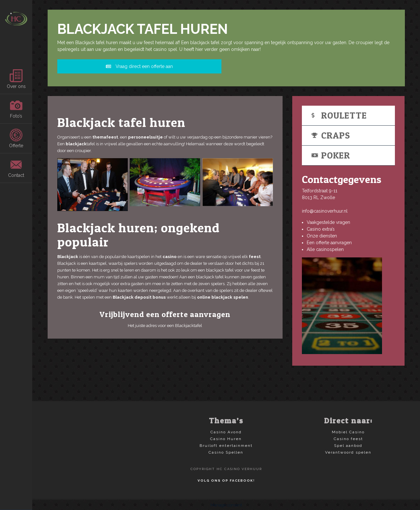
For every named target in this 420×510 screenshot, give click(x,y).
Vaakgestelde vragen (328, 222)
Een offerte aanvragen (329, 243)
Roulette (339, 115)
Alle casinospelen (325, 249)
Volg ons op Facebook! (226, 481)
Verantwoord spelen (348, 452)
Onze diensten (322, 236)
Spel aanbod (348, 446)
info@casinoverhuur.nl (325, 211)
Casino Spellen (226, 452)
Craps (331, 135)
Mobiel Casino (348, 432)
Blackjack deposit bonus (139, 297)
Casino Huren (226, 439)
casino (170, 257)
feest (255, 257)
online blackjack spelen (223, 297)
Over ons (16, 79)
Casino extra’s (321, 229)
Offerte (16, 138)
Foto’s (16, 109)
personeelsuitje (145, 137)
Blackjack (68, 257)
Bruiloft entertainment (226, 446)
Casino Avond (226, 432)
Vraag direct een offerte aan (139, 66)
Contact (16, 168)
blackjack (76, 144)
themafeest (105, 137)
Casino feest (348, 439)
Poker (331, 155)
